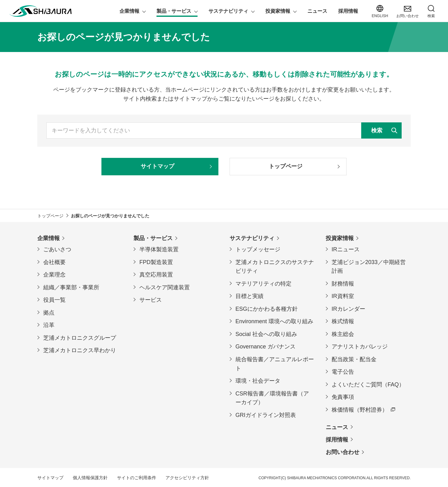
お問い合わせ (343, 452)
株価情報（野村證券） (360, 410)
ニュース (337, 427)
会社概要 (54, 262)
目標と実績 (250, 296)
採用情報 (337, 440)
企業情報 (49, 238)
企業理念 (54, 275)
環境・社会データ (258, 381)
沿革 (49, 325)
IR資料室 (343, 296)
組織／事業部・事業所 (71, 287)
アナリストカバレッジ (360, 347)
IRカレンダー (348, 309)
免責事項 (343, 397)
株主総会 (343, 334)
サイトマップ (50, 478)
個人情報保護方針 (90, 478)
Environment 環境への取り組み (274, 321)
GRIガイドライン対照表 (266, 415)
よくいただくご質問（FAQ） (368, 385)
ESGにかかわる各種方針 (267, 309)
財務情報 (343, 284)
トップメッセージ (258, 249)
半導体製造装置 (159, 249)
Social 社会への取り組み (266, 334)
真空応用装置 (156, 275)
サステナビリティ (252, 238)
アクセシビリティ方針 (187, 478)
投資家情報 (340, 238)
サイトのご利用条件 (137, 478)
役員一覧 (54, 300)
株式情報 (343, 321)
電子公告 (343, 372)
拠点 (49, 313)
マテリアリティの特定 (264, 284)
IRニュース (346, 249)
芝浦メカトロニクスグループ (80, 338)
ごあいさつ (57, 249)
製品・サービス (153, 238)
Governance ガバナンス (266, 347)
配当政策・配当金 (354, 359)
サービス (151, 300)
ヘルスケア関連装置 (165, 287)
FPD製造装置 (156, 262)
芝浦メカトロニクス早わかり (80, 350)
